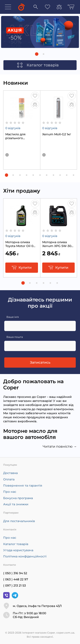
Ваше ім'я (13, 317)
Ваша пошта (15, 337)
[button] (37, 54)
